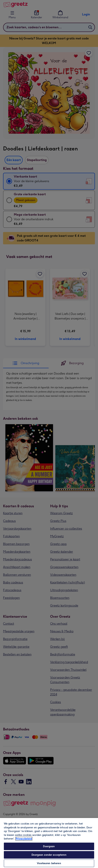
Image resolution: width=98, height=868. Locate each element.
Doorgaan (49, 846)
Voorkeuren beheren (49, 863)
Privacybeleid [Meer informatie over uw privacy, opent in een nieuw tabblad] (24, 839)
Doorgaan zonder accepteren (49, 855)
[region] (49, 843)
